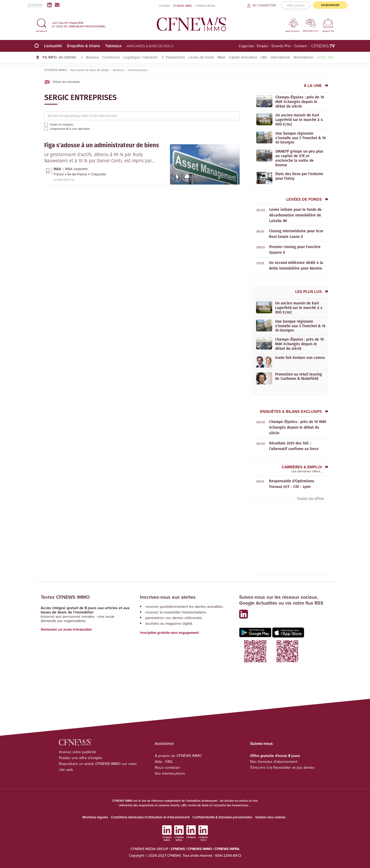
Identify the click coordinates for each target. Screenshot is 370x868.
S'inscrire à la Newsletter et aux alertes (282, 768)
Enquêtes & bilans (84, 46)
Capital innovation (243, 57)
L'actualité (53, 46)
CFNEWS (165, 6)
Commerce (111, 57)
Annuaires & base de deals (150, 46)
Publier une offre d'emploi (80, 758)
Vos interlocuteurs (170, 773)
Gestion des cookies (270, 817)
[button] (42, 25)
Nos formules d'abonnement (274, 762)
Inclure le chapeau (62, 124)
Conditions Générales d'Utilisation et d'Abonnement (150, 817)
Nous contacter (167, 768)
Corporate (98, 174)
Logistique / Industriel (141, 57)
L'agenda (246, 46)
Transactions (175, 57)
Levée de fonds (201, 57)
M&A (221, 57)
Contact (300, 46)
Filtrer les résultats (62, 82)
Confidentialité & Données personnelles (222, 817)
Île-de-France (78, 174)
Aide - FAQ (164, 762)
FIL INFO (63, 57)
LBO (264, 57)
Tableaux (113, 46)
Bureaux (92, 57)
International (280, 57)
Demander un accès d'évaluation (66, 629)
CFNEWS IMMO (183, 6)
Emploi (262, 46)
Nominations (303, 57)
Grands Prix (281, 46)
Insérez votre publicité (77, 752)
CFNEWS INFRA (205, 6)
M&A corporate (76, 169)
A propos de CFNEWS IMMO (178, 756)
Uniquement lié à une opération (70, 129)
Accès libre (325, 57)
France (59, 174)
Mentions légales (95, 817)
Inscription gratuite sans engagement (169, 633)
